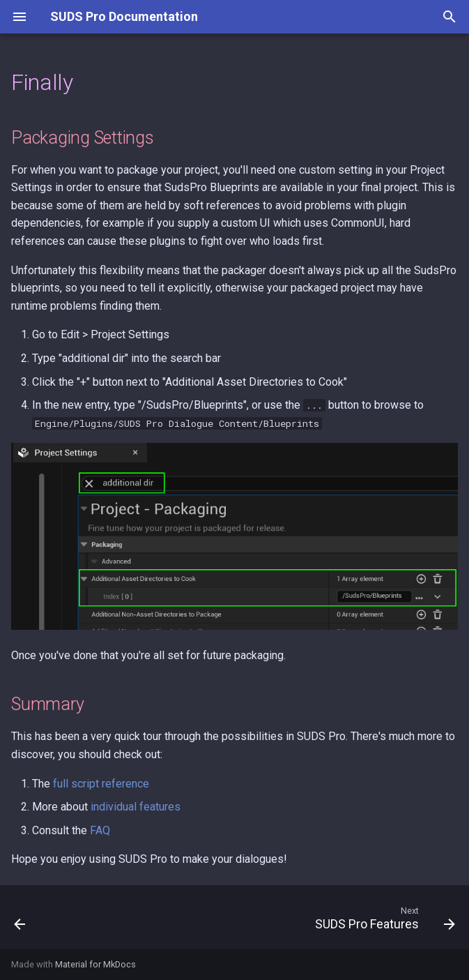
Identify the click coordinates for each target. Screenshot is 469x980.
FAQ (100, 830)
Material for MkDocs (95, 964)
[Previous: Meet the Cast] (21, 921)
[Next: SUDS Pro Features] (382, 921)
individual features (136, 807)
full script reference (101, 784)
